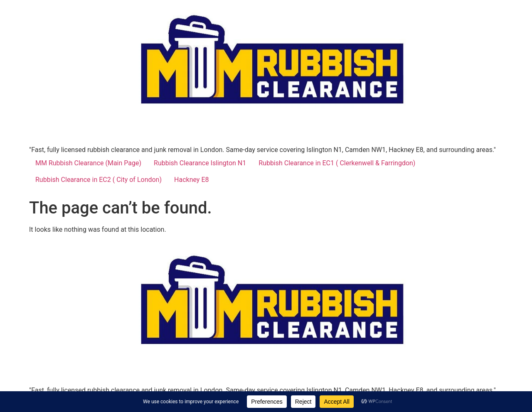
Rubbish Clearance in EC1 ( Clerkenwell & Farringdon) (337, 163)
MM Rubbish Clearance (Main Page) (88, 163)
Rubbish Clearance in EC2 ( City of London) (99, 180)
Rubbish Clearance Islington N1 (200, 163)
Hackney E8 (191, 180)
